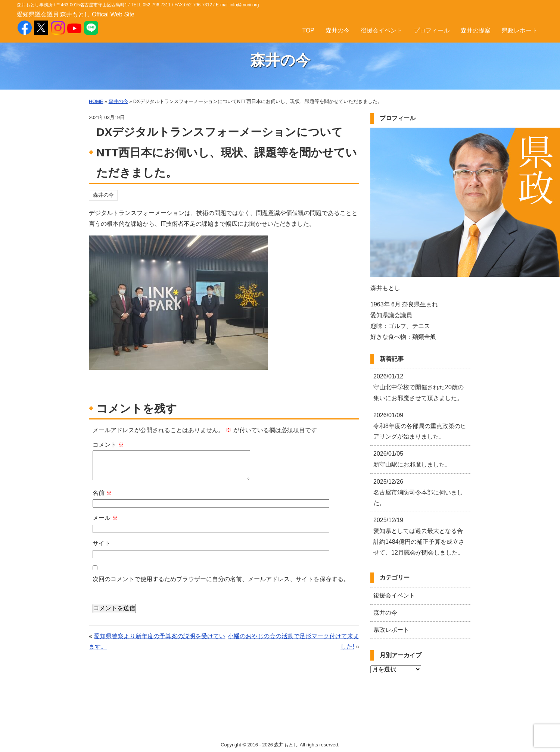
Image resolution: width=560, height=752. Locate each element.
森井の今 (337, 30)
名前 (102, 493)
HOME (96, 101)
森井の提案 (476, 30)
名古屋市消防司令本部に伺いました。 (418, 492)
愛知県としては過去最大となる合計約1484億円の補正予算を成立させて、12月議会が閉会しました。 (419, 536)
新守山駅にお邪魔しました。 (412, 459)
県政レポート (520, 30)
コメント (108, 445)
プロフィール (432, 30)
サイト (102, 543)
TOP (308, 30)
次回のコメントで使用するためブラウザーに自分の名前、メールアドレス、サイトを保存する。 (221, 579)
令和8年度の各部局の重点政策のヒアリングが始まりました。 (420, 426)
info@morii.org (244, 5)
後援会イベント (382, 30)
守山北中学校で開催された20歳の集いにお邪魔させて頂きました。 (419, 387)
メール (105, 518)
